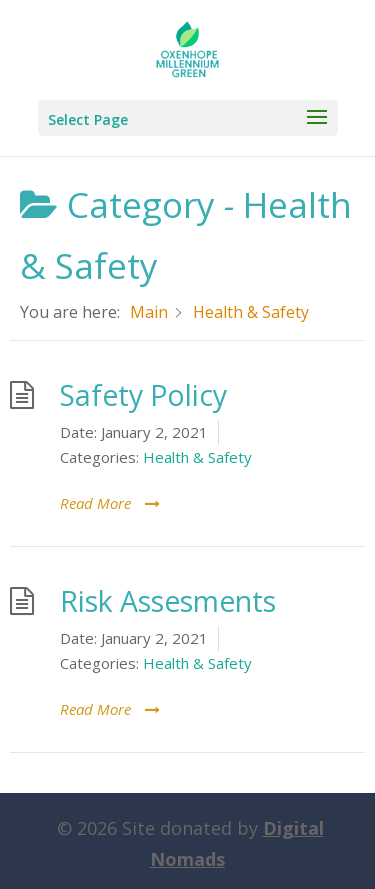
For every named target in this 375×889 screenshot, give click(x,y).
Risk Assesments (168, 601)
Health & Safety (197, 457)
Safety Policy (143, 395)
